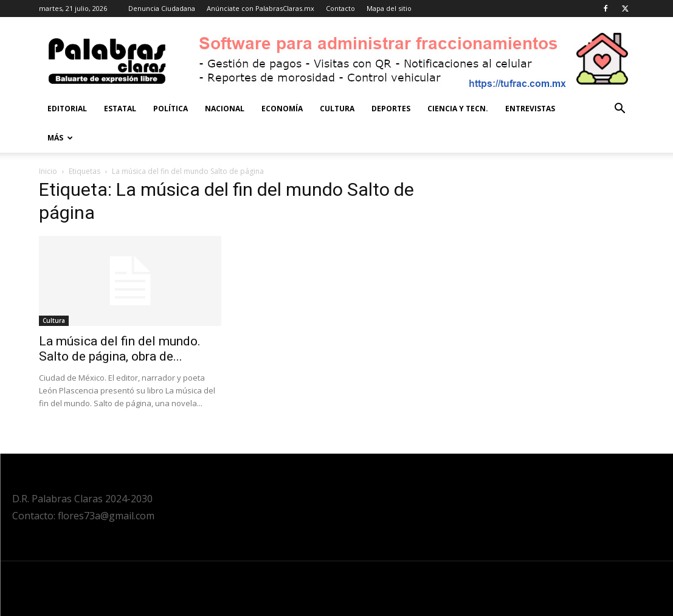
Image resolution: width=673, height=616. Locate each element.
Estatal (120, 109)
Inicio (48, 171)
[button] (620, 110)
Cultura (337, 109)
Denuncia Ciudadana (162, 8)
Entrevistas (530, 109)
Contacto (340, 8)
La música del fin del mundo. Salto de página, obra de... (120, 349)
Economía (282, 109)
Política (171, 109)
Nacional (225, 109)
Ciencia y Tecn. (458, 109)
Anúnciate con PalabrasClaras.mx (261, 8)
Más (60, 138)
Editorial (67, 109)
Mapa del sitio (389, 8)
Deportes (391, 109)
